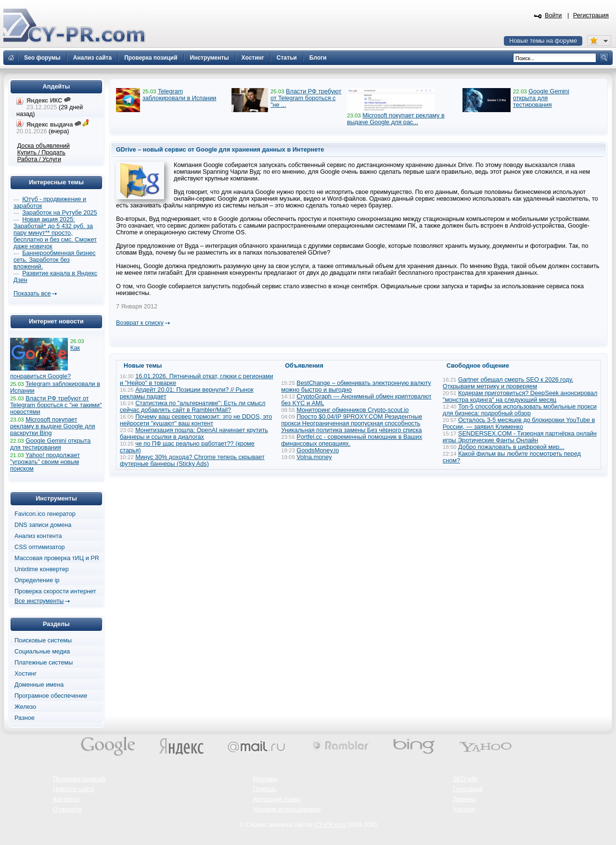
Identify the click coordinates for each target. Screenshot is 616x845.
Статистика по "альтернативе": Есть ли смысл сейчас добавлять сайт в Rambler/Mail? (193, 407)
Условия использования (287, 809)
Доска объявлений (44, 146)
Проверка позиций (79, 779)
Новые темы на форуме (543, 41)
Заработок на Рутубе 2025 (59, 213)
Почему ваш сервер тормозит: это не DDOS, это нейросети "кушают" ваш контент (196, 420)
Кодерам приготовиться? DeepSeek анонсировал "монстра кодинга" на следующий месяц (520, 397)
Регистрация (591, 15)
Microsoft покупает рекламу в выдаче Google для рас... (396, 119)
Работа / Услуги (39, 159)
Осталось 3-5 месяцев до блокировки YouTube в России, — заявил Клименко (519, 423)
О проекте (67, 809)
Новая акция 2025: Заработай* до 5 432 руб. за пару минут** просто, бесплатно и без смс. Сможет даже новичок (55, 233)
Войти (553, 15)
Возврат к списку (140, 323)
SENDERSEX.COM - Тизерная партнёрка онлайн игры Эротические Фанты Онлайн (520, 437)
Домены (464, 799)
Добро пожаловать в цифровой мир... (511, 447)
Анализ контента (38, 536)
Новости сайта (74, 789)
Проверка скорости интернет (55, 591)
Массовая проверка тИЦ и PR (57, 558)
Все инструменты (39, 601)
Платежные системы (44, 663)
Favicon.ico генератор (45, 514)
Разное (25, 718)
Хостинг (26, 674)
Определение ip (37, 580)
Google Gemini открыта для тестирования (541, 98)
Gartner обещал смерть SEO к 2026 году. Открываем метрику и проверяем (508, 383)
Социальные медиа (42, 652)
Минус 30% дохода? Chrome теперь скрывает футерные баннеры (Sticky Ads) (192, 461)
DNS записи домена (43, 525)
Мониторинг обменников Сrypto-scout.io (353, 410)
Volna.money (314, 457)
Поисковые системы (43, 640)
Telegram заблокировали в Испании (179, 95)
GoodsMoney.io (318, 450)
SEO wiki (465, 779)
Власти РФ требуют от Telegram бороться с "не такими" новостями (56, 405)
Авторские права (277, 799)
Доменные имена (39, 685)
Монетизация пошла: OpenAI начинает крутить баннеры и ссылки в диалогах (194, 434)
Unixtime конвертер (42, 569)
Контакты (66, 799)
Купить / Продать (41, 153)
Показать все (32, 294)
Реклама (265, 779)
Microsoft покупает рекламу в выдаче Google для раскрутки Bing (53, 426)
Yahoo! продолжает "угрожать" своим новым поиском (45, 462)
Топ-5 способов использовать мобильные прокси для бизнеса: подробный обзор (520, 410)
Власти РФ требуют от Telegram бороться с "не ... (306, 98)
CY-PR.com (331, 825)
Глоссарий (468, 789)
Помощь (265, 789)
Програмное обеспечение (51, 696)
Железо (25, 707)
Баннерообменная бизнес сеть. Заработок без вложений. (55, 260)
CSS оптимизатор (40, 547)
